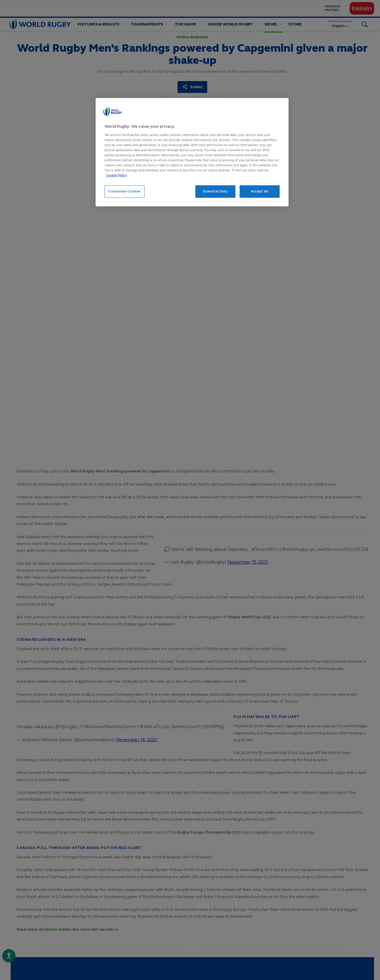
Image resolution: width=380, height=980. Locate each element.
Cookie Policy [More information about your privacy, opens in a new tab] (117, 175)
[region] (192, 152)
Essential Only (215, 191)
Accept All (260, 191)
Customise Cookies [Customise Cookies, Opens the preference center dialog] (125, 191)
